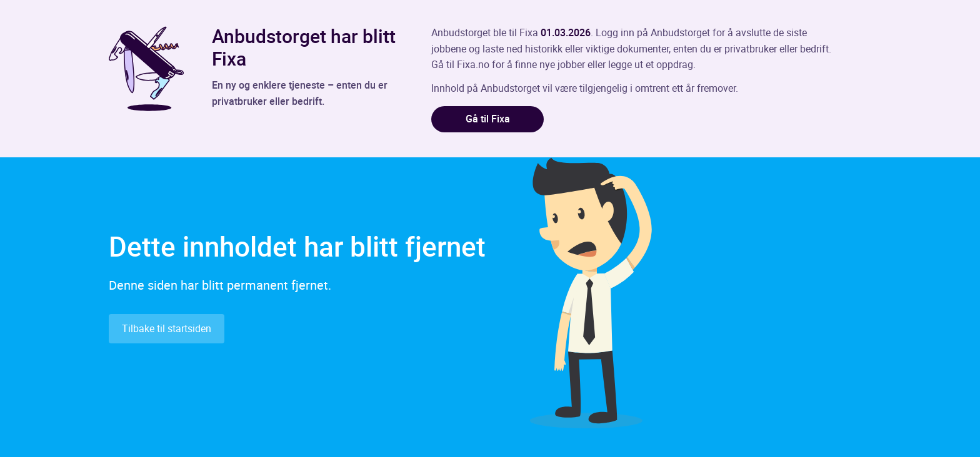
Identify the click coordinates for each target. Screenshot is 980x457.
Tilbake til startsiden (167, 328)
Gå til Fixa (488, 119)
